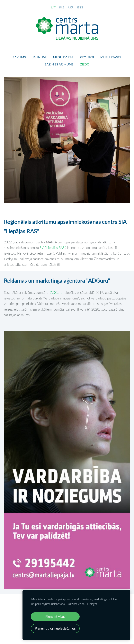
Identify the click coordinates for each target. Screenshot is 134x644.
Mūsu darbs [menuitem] (63, 57)
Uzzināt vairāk (77, 604)
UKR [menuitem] (71, 7)
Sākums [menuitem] (19, 57)
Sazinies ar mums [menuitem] (59, 64)
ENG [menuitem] (80, 7)
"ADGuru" (57, 293)
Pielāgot (92, 604)
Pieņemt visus (55, 616)
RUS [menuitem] (62, 7)
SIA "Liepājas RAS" (53, 248)
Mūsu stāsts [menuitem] (111, 57)
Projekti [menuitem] (87, 57)
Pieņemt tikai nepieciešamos (55, 628)
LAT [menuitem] (53, 7)
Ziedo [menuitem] (85, 64)
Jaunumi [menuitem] (39, 57)
